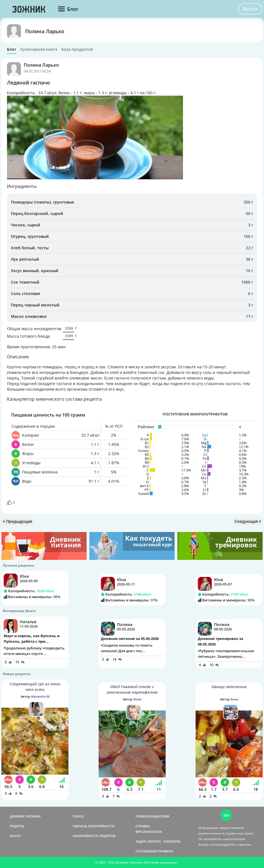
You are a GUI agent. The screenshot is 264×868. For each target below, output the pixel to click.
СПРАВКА (142, 826)
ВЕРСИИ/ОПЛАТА (149, 832)
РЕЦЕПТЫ (17, 826)
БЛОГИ (15, 836)
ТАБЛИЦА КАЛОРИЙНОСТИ (94, 826)
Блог (12, 49)
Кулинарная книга (39, 49)
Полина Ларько (45, 31)
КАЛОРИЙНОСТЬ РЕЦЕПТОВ (94, 836)
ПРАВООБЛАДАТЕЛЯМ (152, 816)
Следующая (248, 521)
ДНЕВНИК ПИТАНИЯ (25, 816)
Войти (250, 9)
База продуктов (77, 49)
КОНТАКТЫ (172, 841)
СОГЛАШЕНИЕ (146, 851)
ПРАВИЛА (166, 851)
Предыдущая (17, 521)
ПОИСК (78, 816)
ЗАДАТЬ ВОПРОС (148, 841)
